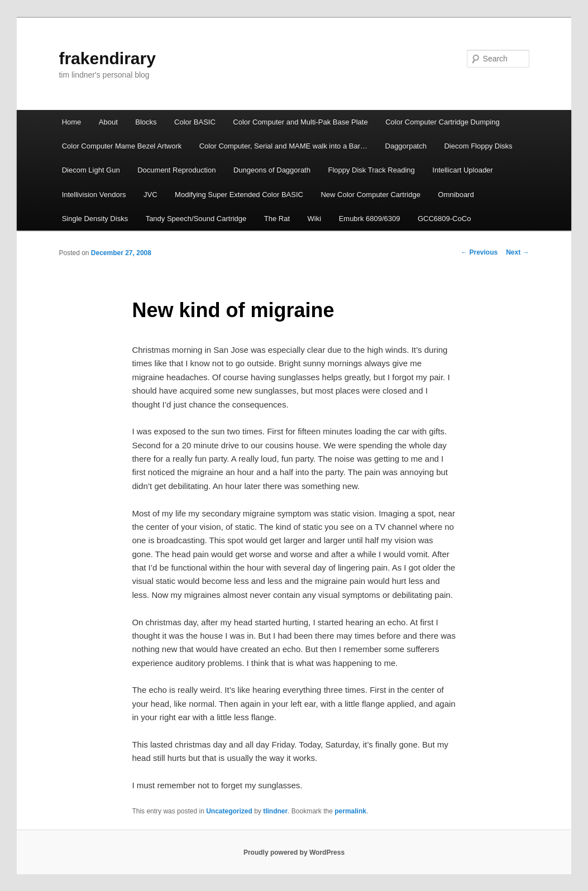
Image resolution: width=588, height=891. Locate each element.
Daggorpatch (406, 146)
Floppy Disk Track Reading (371, 170)
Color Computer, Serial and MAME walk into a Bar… (283, 146)
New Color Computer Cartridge (370, 195)
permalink (350, 811)
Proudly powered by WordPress (294, 852)
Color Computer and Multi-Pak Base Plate (300, 122)
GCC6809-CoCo (444, 219)
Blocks (146, 122)
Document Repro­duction (176, 170)
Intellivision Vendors (94, 195)
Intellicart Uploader (462, 170)
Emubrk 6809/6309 (370, 219)
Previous (479, 252)
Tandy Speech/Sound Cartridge (196, 219)
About (108, 122)
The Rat (277, 219)
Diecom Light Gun (91, 170)
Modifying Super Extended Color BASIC (239, 195)
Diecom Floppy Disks (478, 146)
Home (72, 122)
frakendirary (107, 58)
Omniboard (456, 195)
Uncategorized (229, 811)
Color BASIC (195, 122)
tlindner (275, 811)
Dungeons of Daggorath (272, 170)
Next (517, 252)
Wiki (315, 219)
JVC (150, 195)
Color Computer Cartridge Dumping (442, 122)
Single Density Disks (95, 219)
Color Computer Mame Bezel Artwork (122, 146)
